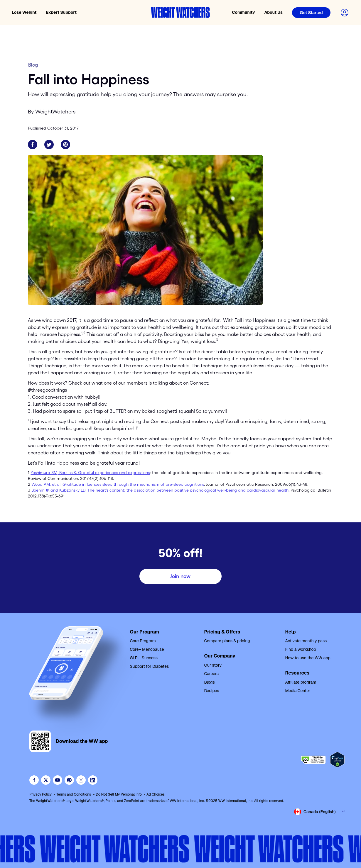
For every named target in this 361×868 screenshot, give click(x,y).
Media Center (298, 691)
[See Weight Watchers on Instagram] (81, 780)
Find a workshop (300, 649)
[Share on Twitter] (49, 145)
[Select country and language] (320, 812)
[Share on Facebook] (33, 145)
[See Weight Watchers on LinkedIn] (93, 780)
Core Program (143, 641)
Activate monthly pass (306, 641)
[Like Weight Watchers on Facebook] (34, 780)
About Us (273, 12)
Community (243, 12)
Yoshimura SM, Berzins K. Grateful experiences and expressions (90, 473)
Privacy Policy (41, 794)
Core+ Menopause (147, 649)
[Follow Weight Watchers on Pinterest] (69, 780)
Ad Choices (156, 794)
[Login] (311, 13)
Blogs (209, 682)
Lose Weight (24, 12)
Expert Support (61, 12)
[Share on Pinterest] (65, 145)
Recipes (211, 691)
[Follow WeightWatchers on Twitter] (46, 780)
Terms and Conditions (74, 794)
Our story (213, 665)
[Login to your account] (345, 13)
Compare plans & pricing (227, 641)
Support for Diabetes (150, 666)
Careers (211, 674)
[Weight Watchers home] (180, 12)
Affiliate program (301, 682)
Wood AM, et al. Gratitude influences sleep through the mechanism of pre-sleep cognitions (118, 484)
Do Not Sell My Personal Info (119, 794)
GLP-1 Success (144, 658)
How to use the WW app (308, 658)
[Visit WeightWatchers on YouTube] (58, 780)
